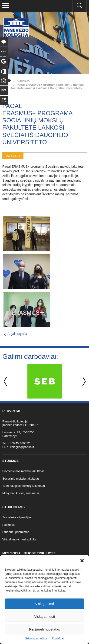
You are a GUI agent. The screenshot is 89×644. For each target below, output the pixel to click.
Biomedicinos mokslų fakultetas (23, 471)
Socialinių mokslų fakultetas (21, 479)
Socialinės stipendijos (17, 517)
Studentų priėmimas (16, 532)
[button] (82, 561)
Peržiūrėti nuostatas (44, 629)
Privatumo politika (36, 638)
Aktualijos (23, 81)
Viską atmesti (44, 616)
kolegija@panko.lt (22, 447)
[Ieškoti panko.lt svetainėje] (79, 6)
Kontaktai (58, 638)
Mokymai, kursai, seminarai (21, 493)
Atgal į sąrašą (17, 334)
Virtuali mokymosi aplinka (19, 539)
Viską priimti (44, 604)
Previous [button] (6, 381)
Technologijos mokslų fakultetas (24, 486)
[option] (44, 381)
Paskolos (8, 525)
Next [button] (83, 381)
